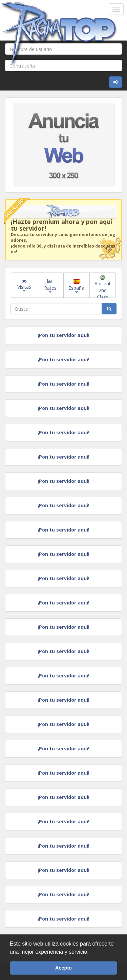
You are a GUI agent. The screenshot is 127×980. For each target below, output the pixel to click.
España (76, 286)
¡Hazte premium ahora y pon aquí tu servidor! (61, 225)
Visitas (24, 285)
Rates (50, 285)
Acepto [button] (63, 968)
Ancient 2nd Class (103, 286)
